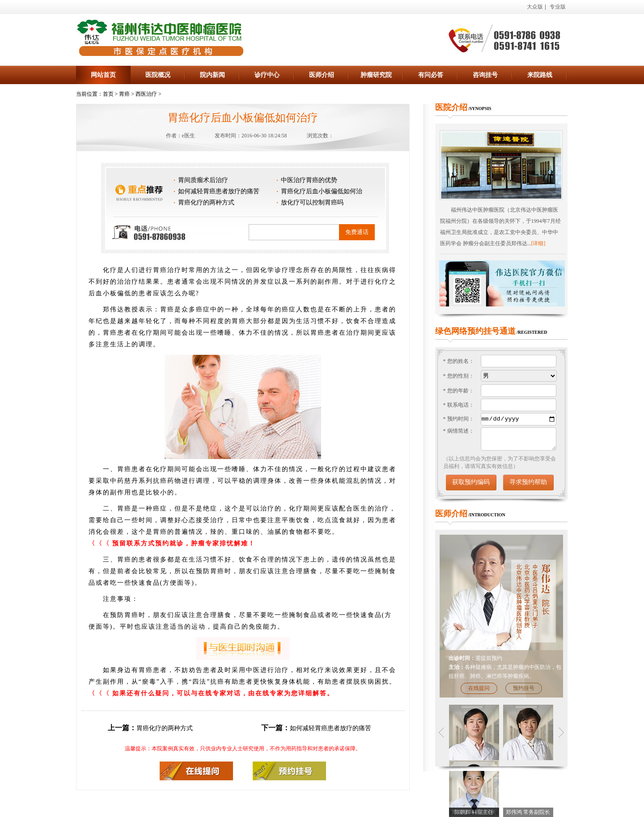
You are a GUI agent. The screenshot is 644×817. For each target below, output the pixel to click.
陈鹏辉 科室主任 (474, 812)
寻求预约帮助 (528, 482)
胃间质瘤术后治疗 (203, 180)
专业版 (558, 7)
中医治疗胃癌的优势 (309, 180)
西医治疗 (146, 94)
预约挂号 (524, 688)
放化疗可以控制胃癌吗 (312, 202)
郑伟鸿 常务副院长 (528, 812)
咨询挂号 (485, 75)
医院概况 (158, 75)
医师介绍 (322, 75)
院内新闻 (212, 75)
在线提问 (479, 688)
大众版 (535, 7)
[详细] (538, 243)
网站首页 (103, 75)
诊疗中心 (267, 75)
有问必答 (431, 75)
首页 (108, 94)
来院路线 (540, 75)
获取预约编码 (471, 482)
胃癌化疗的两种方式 (206, 202)
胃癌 (124, 94)
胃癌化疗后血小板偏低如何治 (322, 191)
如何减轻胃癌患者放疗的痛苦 (219, 191)
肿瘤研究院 (376, 75)
